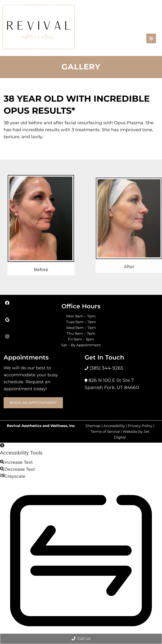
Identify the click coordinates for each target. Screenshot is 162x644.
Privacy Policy (140, 426)
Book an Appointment (33, 403)
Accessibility (114, 426)
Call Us (81, 639)
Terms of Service (105, 431)
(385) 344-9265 (106, 368)
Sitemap (93, 426)
